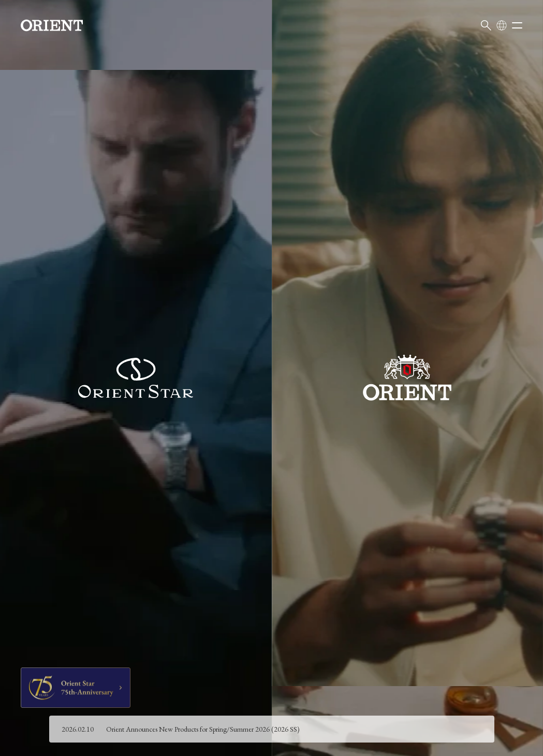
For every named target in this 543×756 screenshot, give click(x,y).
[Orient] (52, 25)
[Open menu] (517, 25)
